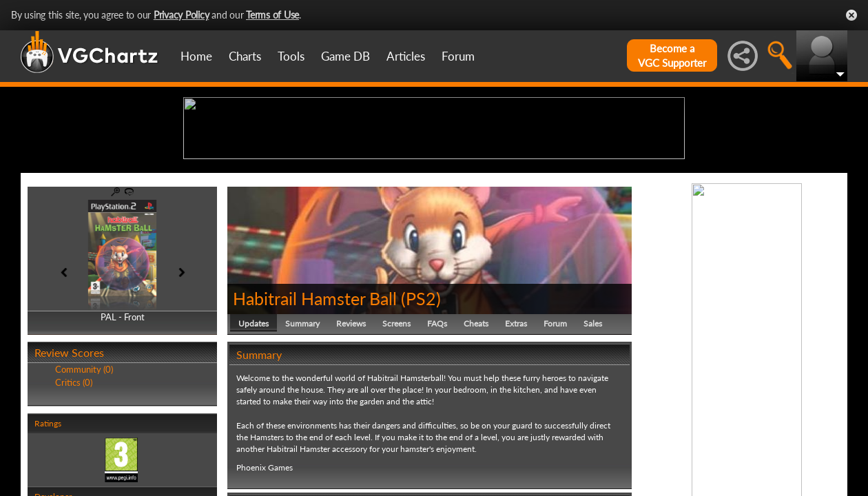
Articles (406, 56)
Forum (458, 56)
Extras (516, 430)
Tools (291, 56)
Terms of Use (272, 15)
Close (851, 15)
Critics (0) (74, 489)
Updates (254, 430)
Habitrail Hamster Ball (315, 405)
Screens (396, 430)
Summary (302, 430)
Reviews (351, 430)
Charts (245, 56)
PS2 (421, 405)
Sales (593, 430)
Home (196, 56)
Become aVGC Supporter (672, 55)
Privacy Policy (182, 15)
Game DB (345, 56)
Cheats (476, 430)
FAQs (437, 430)
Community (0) (84, 477)
